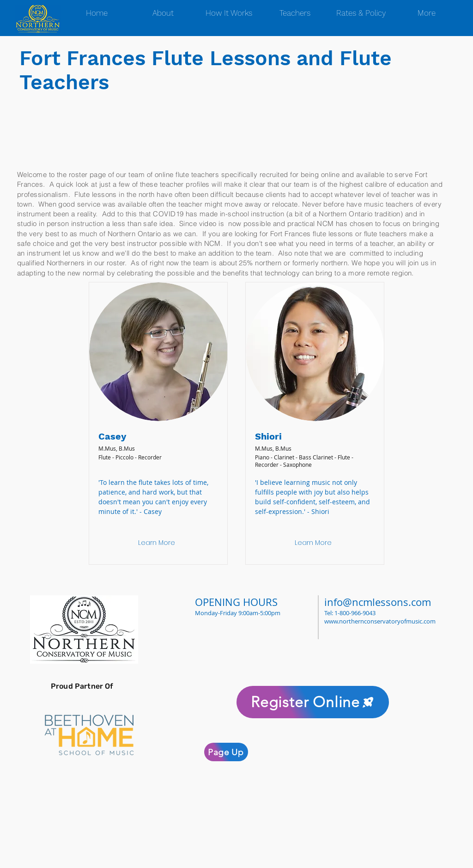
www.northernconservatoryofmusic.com (380, 621)
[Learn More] (157, 543)
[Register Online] (313, 702)
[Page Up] (226, 752)
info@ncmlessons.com (378, 602)
